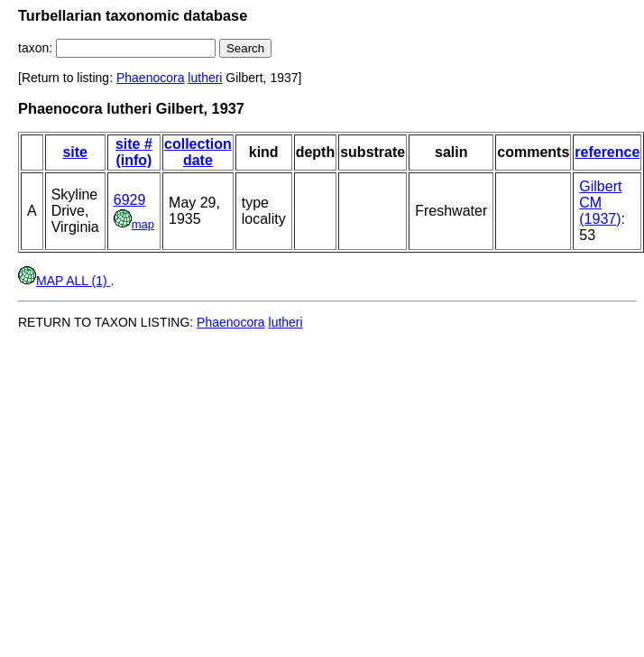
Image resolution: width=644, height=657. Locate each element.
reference (607, 152)
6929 (130, 200)
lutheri (205, 78)
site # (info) (134, 152)
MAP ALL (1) (64, 281)
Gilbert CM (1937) (600, 203)
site (75, 152)
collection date (198, 152)
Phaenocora (151, 78)
